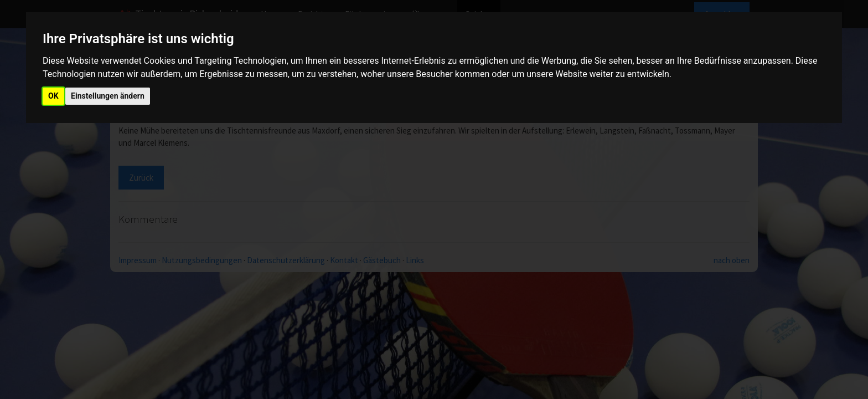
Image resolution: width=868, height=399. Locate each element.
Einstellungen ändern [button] (108, 96)
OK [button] (53, 96)
